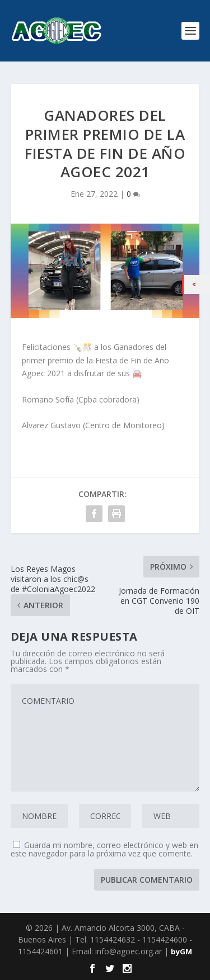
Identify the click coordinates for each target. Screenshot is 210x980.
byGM (181, 951)
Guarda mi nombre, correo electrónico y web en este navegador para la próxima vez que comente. (104, 849)
